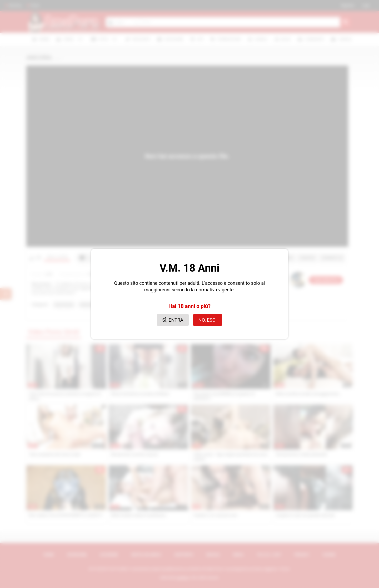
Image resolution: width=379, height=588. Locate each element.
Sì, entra (173, 320)
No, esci (208, 320)
